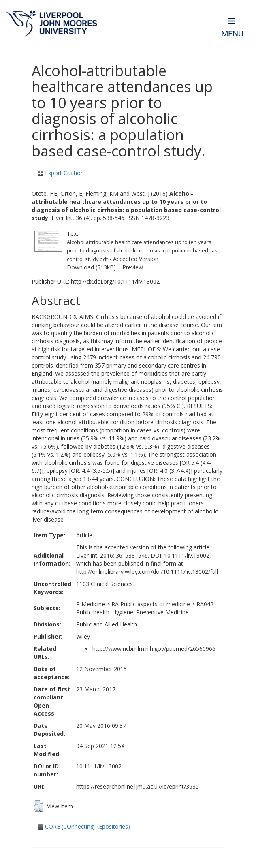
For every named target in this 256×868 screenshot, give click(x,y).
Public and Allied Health (107, 624)
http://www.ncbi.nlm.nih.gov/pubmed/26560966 (154, 649)
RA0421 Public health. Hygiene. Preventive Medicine (146, 608)
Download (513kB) (91, 267)
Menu (232, 34)
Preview (133, 267)
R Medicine (91, 604)
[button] (38, 806)
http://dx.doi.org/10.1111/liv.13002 (115, 281)
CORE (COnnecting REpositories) (84, 826)
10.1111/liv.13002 (99, 766)
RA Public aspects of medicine (151, 604)
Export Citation (61, 173)
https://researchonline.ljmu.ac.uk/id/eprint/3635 (138, 786)
